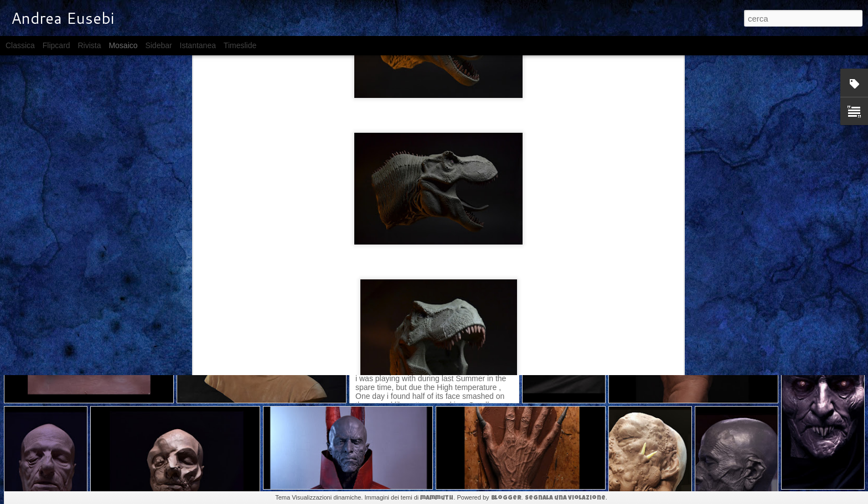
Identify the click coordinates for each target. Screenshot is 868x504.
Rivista (89, 45)
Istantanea (198, 45)
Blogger (506, 498)
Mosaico (123, 45)
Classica (20, 45)
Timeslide (240, 45)
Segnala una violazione (565, 498)
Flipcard (56, 45)
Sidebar (158, 45)
